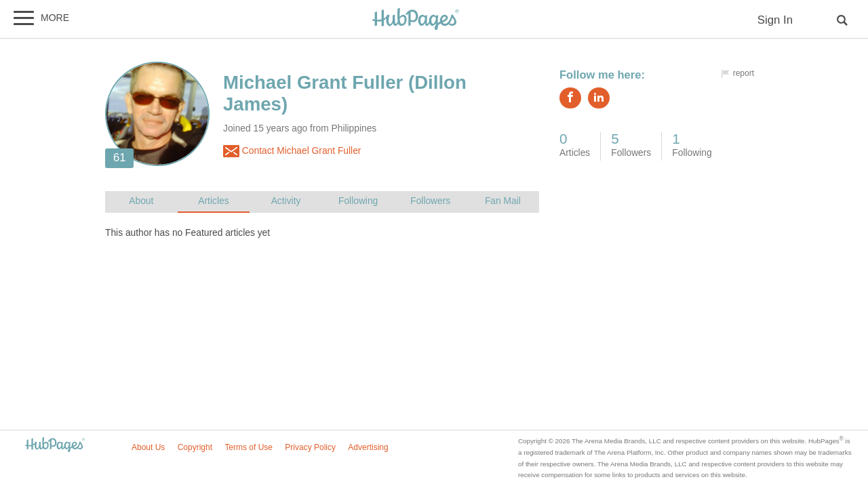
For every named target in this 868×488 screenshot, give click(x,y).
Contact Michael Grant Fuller (292, 151)
